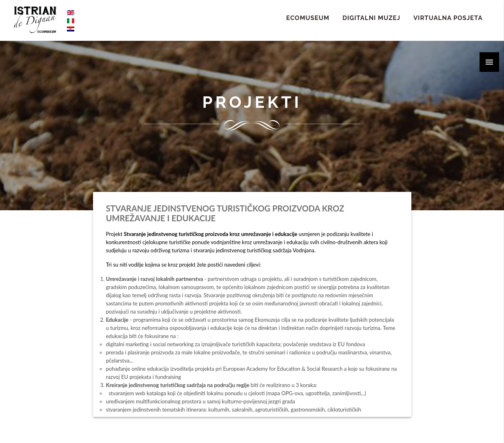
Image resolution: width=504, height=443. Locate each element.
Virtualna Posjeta (448, 18)
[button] (489, 62)
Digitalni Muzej (371, 18)
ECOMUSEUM (308, 18)
